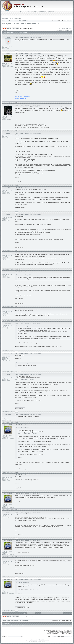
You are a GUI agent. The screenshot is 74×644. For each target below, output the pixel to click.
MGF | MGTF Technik (24, 21)
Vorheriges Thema (60, 30)
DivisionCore (47, 640)
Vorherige (68, 28)
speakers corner (14, 21)
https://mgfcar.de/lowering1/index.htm (24, 379)
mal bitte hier (22, 190)
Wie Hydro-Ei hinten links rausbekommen (20, 24)
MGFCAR (23, 12)
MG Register (34, 12)
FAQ (35, 14)
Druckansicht (5, 30)
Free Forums (41, 640)
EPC (28, 12)
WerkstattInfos (42, 12)
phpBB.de (43, 641)
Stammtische (51, 12)
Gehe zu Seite (62, 28)
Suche (39, 14)
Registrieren (29, 14)
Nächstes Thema (68, 30)
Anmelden (45, 14)
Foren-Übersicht (6, 21)
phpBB (36, 639)
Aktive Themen (18, 19)
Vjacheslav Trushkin (34, 640)
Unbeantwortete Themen (7, 19)
